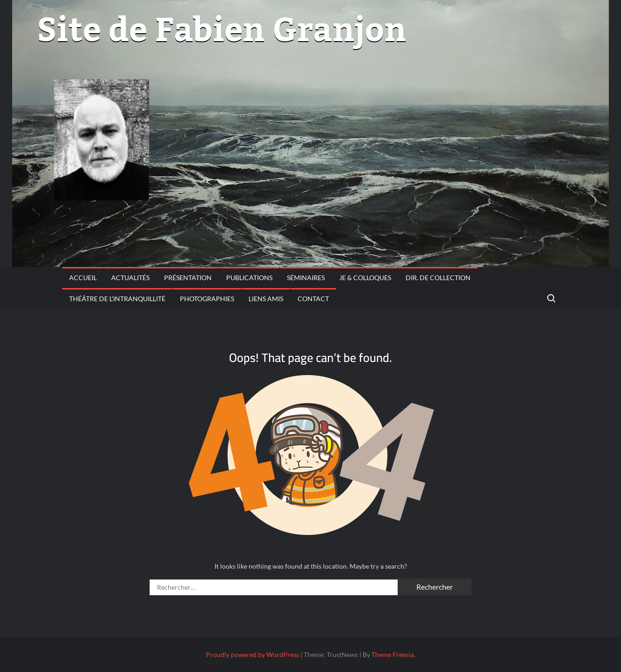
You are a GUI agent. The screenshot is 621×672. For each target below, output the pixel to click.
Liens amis (266, 299)
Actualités (130, 278)
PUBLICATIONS (249, 278)
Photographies (207, 299)
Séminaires (306, 278)
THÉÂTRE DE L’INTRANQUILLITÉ (117, 299)
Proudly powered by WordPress (253, 654)
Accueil (83, 278)
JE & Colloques (365, 278)
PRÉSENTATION (188, 278)
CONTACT (313, 299)
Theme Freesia (393, 654)
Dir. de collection (438, 278)
